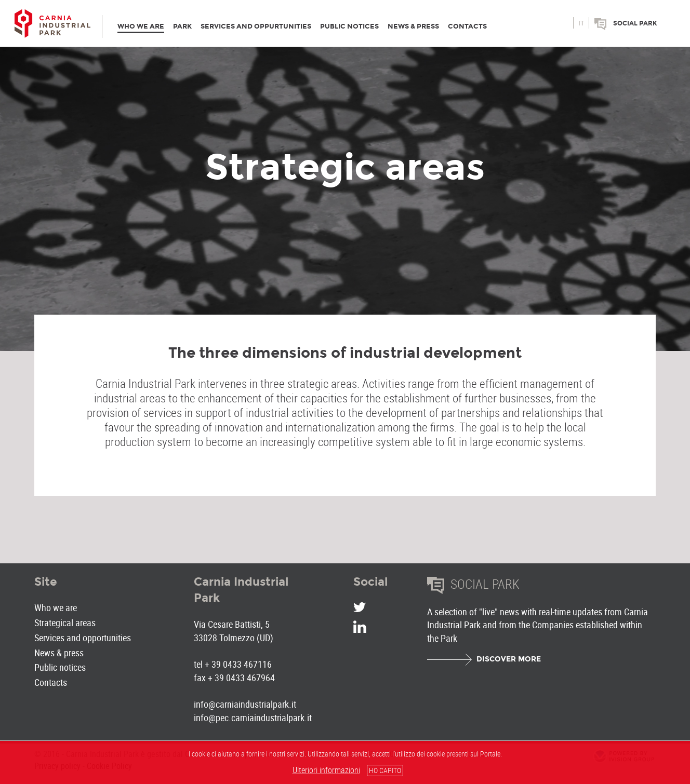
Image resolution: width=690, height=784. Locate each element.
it (581, 23)
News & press (59, 653)
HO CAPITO (385, 770)
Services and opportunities (83, 638)
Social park (635, 23)
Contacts (51, 682)
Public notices (60, 667)
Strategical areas (65, 623)
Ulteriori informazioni (326, 770)
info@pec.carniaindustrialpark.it (253, 718)
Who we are (56, 607)
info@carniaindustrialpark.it (245, 704)
